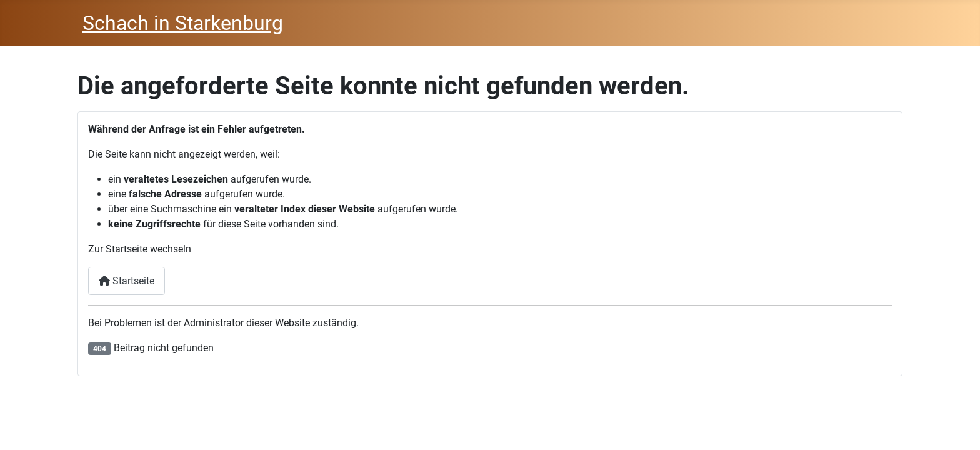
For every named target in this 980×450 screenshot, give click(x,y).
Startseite (127, 281)
